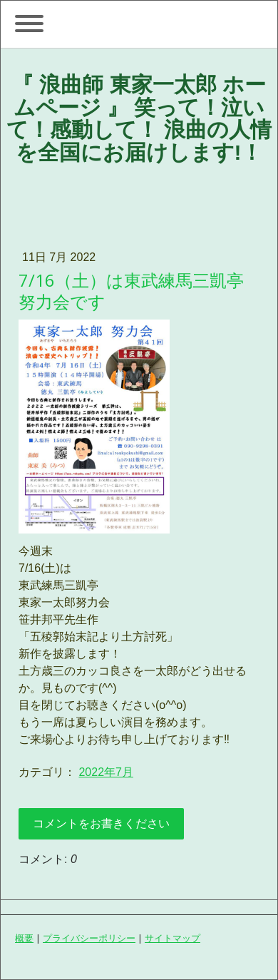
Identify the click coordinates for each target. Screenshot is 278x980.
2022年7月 (106, 772)
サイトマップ (173, 938)
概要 (24, 938)
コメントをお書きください (101, 823)
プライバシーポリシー (89, 938)
